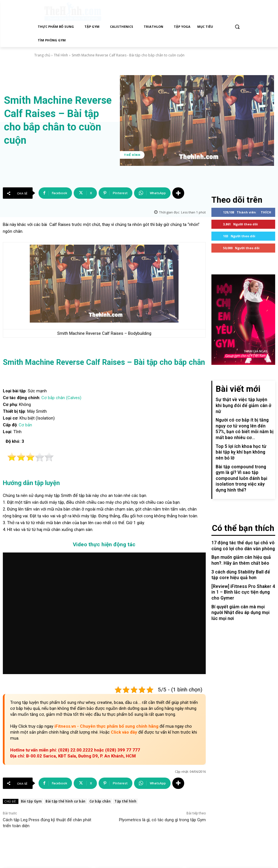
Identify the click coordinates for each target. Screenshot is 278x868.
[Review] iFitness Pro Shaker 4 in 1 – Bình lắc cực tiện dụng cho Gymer (243, 558)
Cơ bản (25, 425)
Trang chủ (42, 55)
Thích (266, 210)
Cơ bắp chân (100, 801)
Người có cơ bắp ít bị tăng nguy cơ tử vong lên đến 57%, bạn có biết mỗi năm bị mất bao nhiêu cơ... (244, 417)
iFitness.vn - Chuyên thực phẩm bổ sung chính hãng (107, 726)
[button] (237, 27)
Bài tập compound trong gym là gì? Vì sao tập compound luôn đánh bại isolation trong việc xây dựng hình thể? (243, 454)
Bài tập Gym (31, 801)
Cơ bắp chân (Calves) (61, 398)
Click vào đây (125, 732)
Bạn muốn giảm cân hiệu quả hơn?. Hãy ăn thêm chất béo (238, 528)
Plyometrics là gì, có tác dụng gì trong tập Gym (162, 820)
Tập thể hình (125, 801)
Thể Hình (61, 55)
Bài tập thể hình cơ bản (66, 801)
